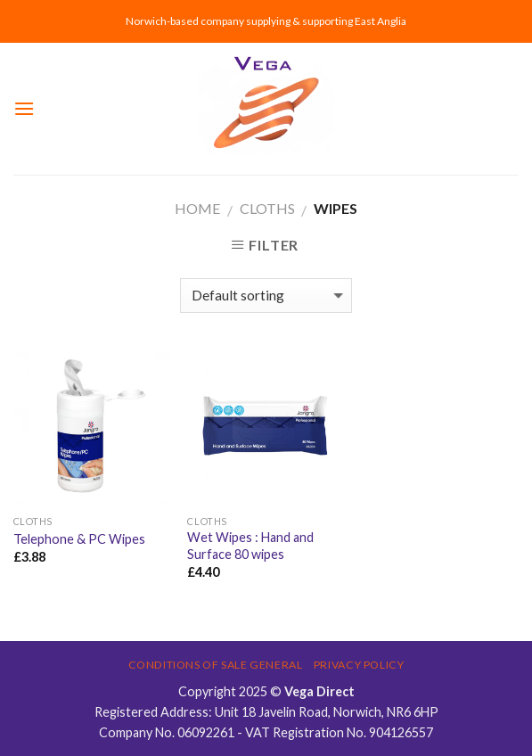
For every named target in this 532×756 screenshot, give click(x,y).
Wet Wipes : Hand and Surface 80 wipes (250, 546)
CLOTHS (267, 208)
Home (197, 208)
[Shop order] (266, 296)
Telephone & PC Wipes (79, 539)
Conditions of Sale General (216, 665)
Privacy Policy (359, 665)
